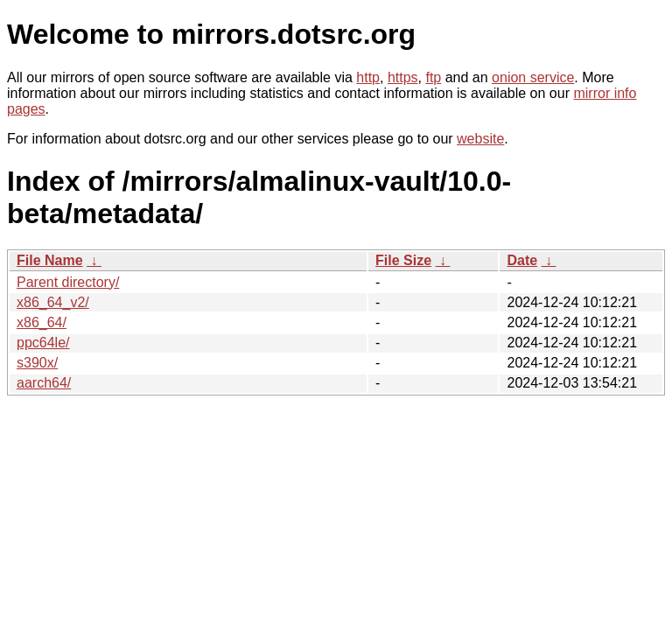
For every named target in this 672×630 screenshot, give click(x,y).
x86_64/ (42, 322)
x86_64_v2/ (53, 302)
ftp (433, 77)
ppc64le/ (43, 343)
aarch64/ (44, 383)
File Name (50, 260)
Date (522, 260)
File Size (403, 260)
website (480, 139)
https (403, 77)
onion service (533, 77)
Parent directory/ (68, 282)
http (368, 77)
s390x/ (37, 363)
